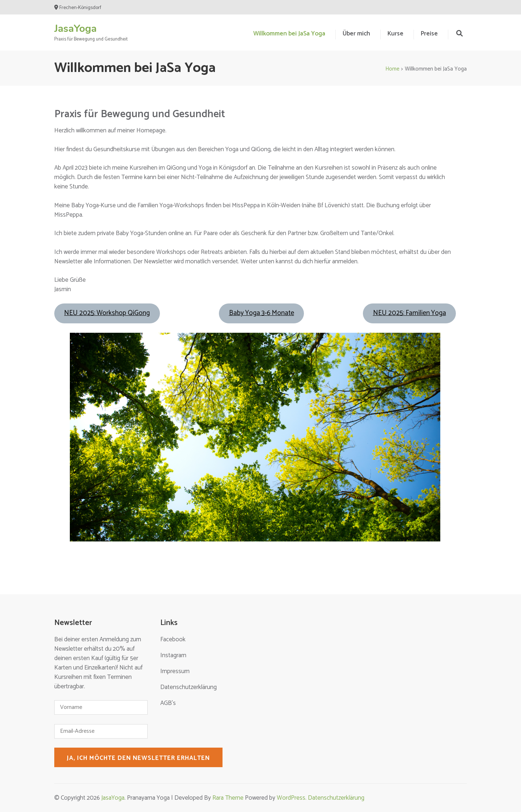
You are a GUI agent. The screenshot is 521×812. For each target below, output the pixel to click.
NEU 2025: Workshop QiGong (107, 313)
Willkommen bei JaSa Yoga (289, 34)
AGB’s (168, 703)
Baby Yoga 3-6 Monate (262, 313)
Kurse (395, 34)
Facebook (173, 639)
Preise (429, 34)
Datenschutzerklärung (189, 687)
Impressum (175, 671)
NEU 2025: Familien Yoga (410, 313)
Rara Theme (228, 798)
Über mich (356, 34)
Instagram (173, 655)
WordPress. (292, 798)
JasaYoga (75, 29)
